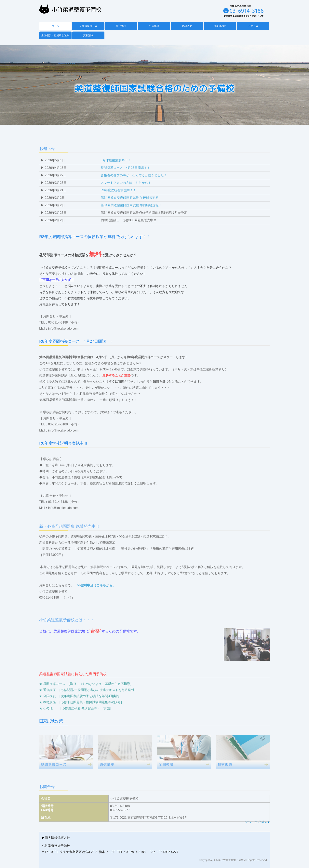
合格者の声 (220, 26)
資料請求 (88, 35)
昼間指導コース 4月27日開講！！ (125, 179)
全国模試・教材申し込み (55, 35)
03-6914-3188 (49, 609)
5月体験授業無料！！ (116, 172)
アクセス (253, 26)
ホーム (55, 26)
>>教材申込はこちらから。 (96, 597)
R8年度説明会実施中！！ (118, 202)
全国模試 (154, 26)
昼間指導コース (88, 26)
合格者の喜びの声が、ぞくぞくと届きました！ (134, 187)
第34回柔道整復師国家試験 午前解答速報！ (131, 217)
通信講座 (121, 26)
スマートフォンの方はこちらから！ (126, 194)
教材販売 (187, 26)
